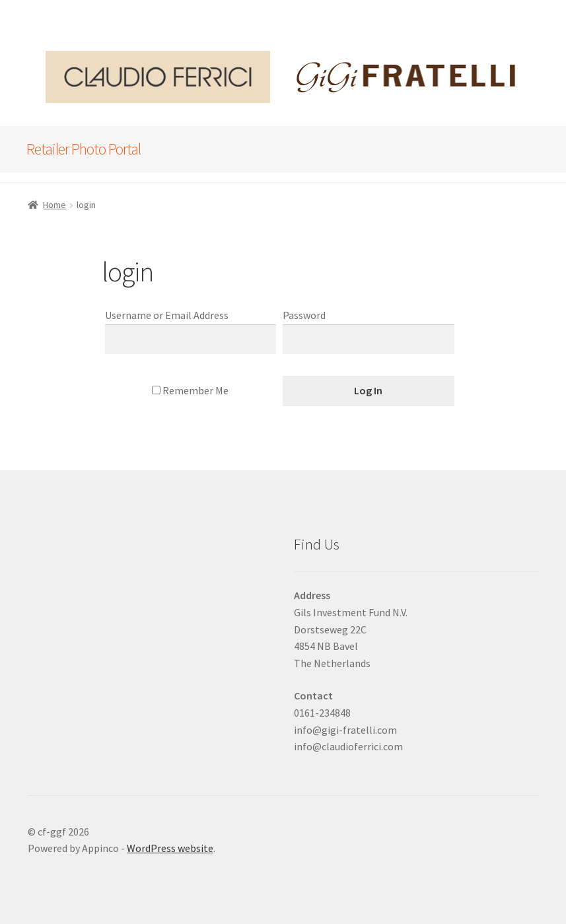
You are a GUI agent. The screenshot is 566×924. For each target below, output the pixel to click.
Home (54, 205)
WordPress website (170, 848)
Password (304, 315)
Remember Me (190, 390)
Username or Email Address (167, 315)
